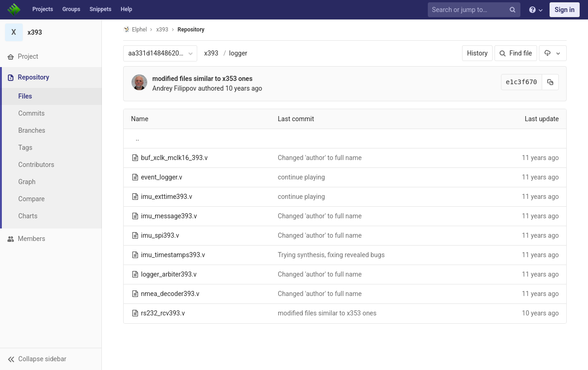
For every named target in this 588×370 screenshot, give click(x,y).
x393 (211, 53)
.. (137, 138)
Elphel (135, 29)
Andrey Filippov (174, 88)
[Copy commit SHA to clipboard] (550, 82)
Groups (72, 9)
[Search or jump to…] (475, 10)
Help (127, 9)
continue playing (301, 177)
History (478, 53)
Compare (32, 199)
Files (25, 96)
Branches (32, 130)
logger (238, 53)
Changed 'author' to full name (320, 158)
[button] (51, 359)
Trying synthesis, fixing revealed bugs (331, 255)
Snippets (100, 9)
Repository (191, 30)
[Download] (553, 53)
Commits (32, 113)
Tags (25, 148)
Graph (27, 182)
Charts (28, 216)
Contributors (37, 165)
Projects (43, 9)
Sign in (565, 10)
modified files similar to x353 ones (202, 79)
